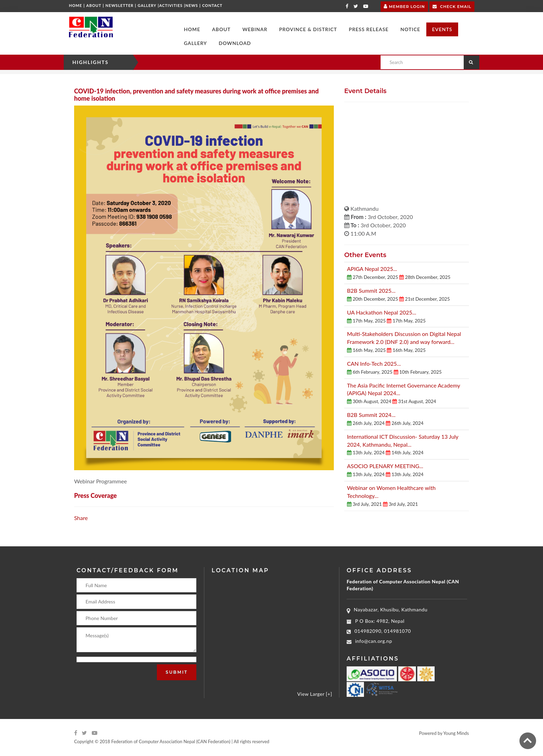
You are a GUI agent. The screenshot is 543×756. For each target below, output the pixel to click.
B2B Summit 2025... (371, 290)
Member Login (404, 6)
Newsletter (120, 5)
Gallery (147, 5)
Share (81, 518)
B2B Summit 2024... (371, 415)
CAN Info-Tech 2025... (374, 363)
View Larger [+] (315, 694)
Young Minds (456, 733)
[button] (221, 29)
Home (75, 5)
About (94, 5)
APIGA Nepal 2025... (372, 269)
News (192, 5)
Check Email (452, 6)
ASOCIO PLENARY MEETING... (385, 466)
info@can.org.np (374, 641)
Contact (212, 5)
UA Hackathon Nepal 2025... (382, 312)
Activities (171, 5)
